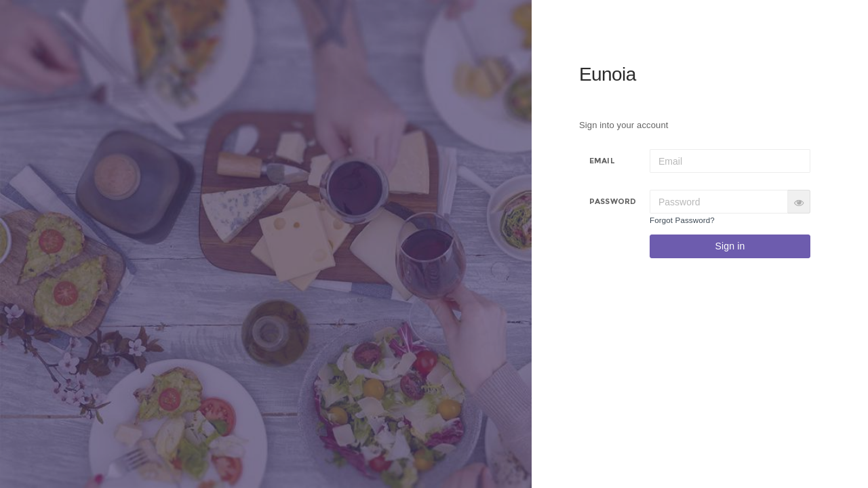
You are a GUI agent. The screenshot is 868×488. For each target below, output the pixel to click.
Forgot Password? (682, 220)
